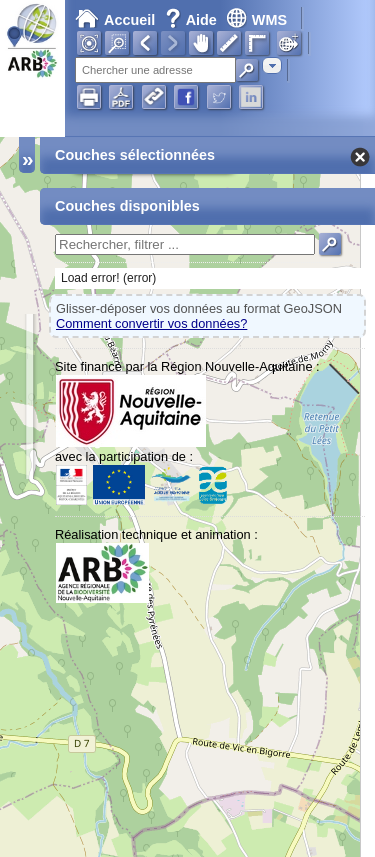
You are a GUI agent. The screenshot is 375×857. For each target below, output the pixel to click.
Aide (193, 20)
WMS (256, 20)
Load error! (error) (108, 278)
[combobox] (272, 65)
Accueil (115, 20)
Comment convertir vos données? (151, 323)
